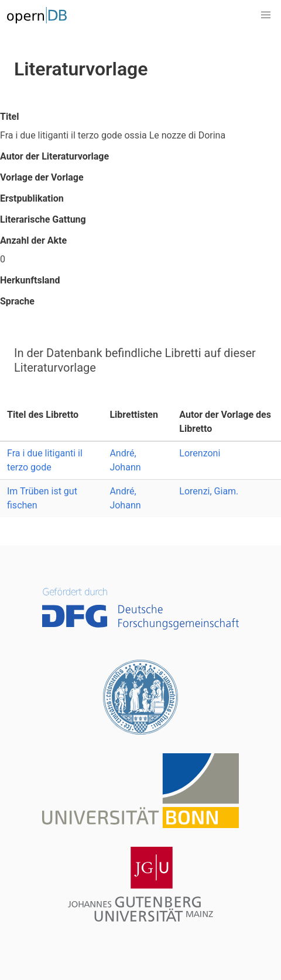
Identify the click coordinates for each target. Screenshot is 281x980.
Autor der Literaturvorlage (54, 156)
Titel (9, 117)
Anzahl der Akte (33, 240)
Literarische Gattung (43, 219)
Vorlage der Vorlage (42, 177)
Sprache (17, 301)
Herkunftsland (30, 280)
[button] (266, 15)
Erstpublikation (32, 198)
